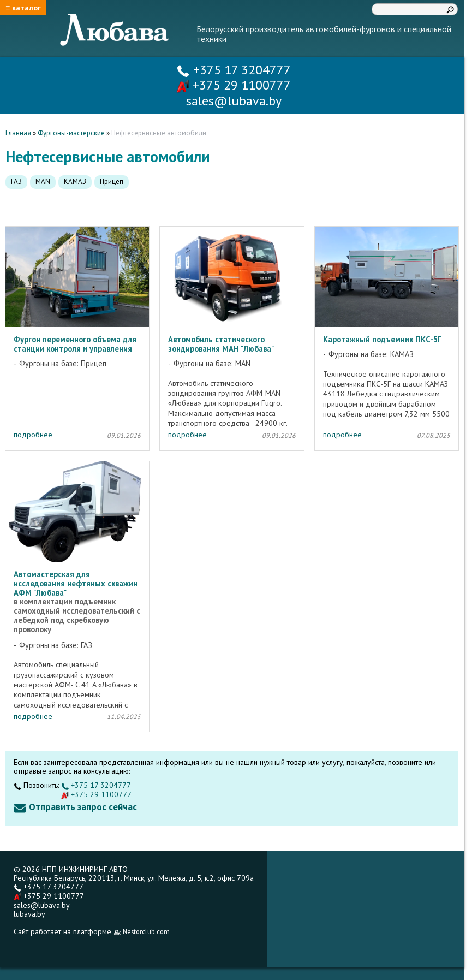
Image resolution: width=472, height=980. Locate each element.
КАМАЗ (75, 182)
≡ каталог (23, 8)
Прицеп (112, 182)
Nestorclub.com (146, 931)
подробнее (33, 435)
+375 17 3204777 (234, 70)
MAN (43, 182)
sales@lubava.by (42, 905)
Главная (18, 133)
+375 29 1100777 (234, 85)
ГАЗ (16, 182)
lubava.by (29, 914)
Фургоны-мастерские (71, 133)
